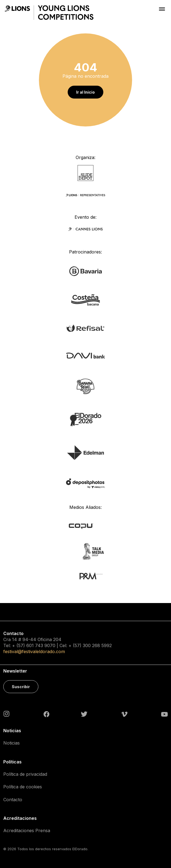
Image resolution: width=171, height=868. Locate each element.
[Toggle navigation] (162, 9)
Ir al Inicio (86, 92)
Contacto (13, 800)
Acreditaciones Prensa (27, 830)
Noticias (12, 743)
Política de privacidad (25, 774)
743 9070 (45, 645)
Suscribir (21, 687)
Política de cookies (23, 787)
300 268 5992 (97, 645)
